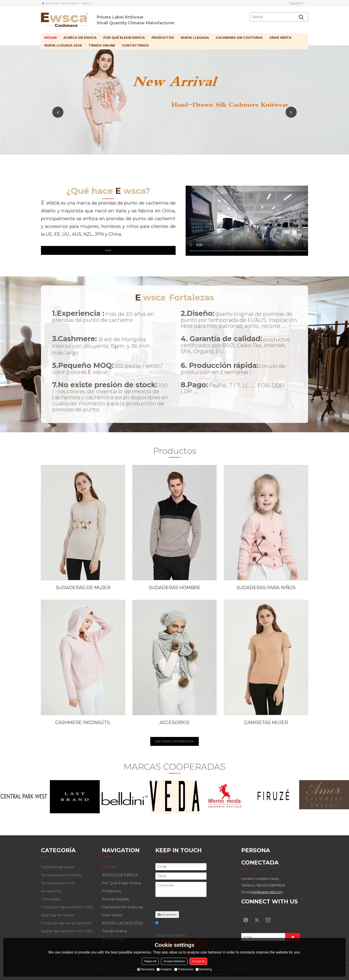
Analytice (164, 969)
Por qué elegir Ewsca (124, 38)
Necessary (146, 969)
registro (86, 3)
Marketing (204, 969)
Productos (163, 38)
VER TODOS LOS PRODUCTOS (174, 741)
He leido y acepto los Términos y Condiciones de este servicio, (181, 929)
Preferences (184, 969)
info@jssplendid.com (267, 892)
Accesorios (167, 915)
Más (108, 250)
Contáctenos (135, 45)
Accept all (198, 961)
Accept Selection (174, 961)
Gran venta (280, 38)
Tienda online (102, 45)
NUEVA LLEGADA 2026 (63, 45)
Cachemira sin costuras (239, 38)
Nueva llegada (195, 38)
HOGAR (51, 38)
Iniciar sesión (69, 3)
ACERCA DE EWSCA (80, 38)
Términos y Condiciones (170, 935)
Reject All (150, 961)
